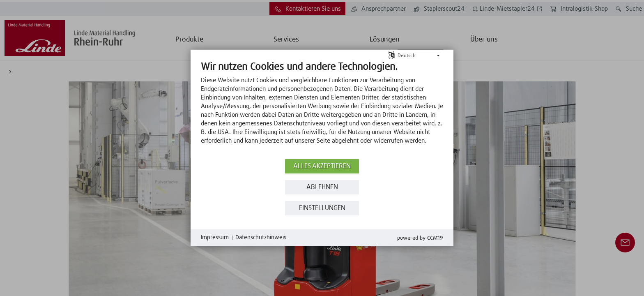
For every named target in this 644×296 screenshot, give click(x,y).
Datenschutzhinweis (261, 238)
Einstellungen (322, 208)
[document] (322, 109)
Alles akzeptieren (322, 166)
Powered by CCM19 (420, 238)
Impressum (215, 238)
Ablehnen (322, 187)
